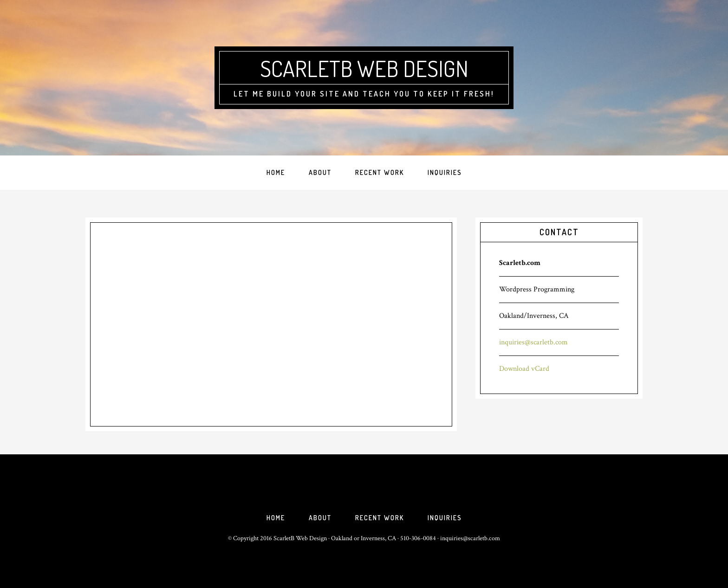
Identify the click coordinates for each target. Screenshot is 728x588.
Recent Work (380, 518)
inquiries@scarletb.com (533, 342)
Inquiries (445, 518)
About (320, 518)
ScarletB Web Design (364, 68)
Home (276, 518)
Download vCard (524, 369)
